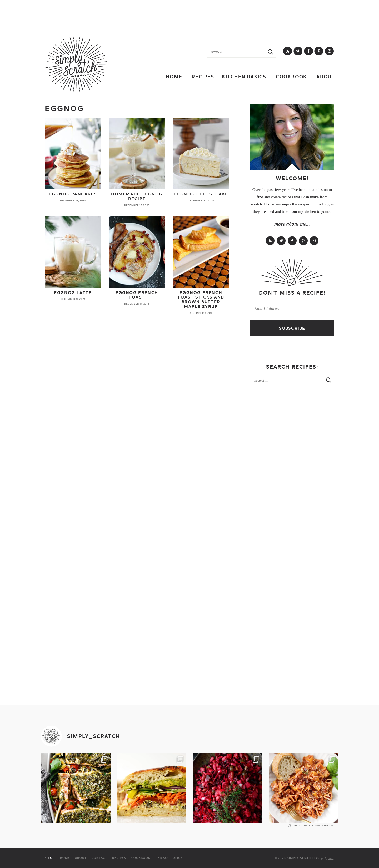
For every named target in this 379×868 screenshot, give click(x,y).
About (326, 77)
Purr (331, 858)
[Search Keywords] (236, 52)
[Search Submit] (271, 52)
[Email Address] (292, 309)
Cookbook (291, 77)
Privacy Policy (168, 858)
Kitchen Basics (244, 77)
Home (174, 77)
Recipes (203, 77)
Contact (99, 858)
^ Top (50, 858)
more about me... (292, 224)
